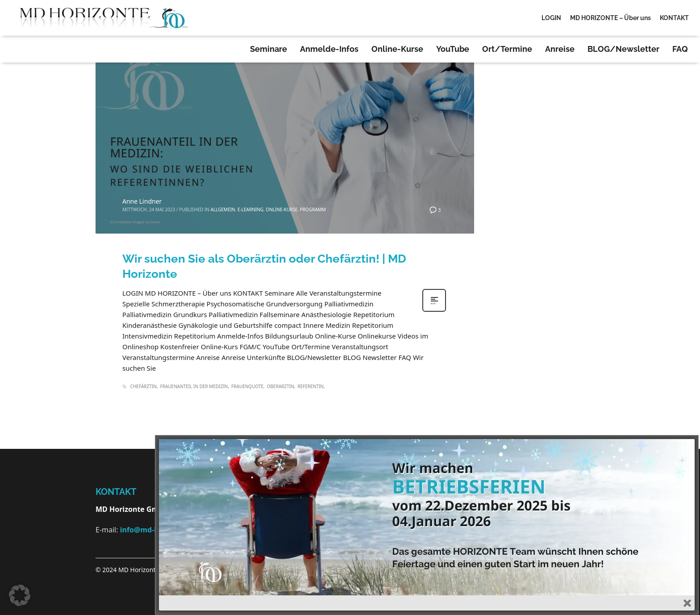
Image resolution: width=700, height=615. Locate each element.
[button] (20, 595)
